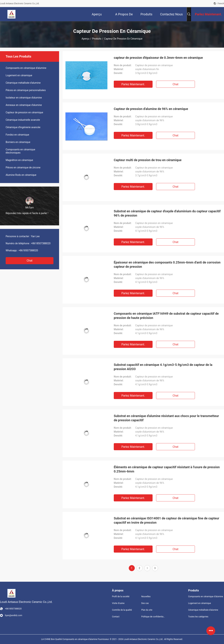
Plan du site (147, 610)
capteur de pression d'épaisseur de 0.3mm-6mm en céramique (158, 58)
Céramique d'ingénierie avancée (23, 127)
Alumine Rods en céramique (21, 175)
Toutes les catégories (198, 617)
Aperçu (86, 39)
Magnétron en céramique (19, 160)
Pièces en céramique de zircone (23, 167)
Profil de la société (121, 597)
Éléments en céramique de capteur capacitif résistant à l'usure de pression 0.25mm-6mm (167, 469)
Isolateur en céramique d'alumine (24, 98)
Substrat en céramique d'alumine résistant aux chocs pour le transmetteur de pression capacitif (166, 418)
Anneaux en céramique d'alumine (24, 105)
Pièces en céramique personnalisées (26, 90)
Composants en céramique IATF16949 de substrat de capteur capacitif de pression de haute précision (166, 316)
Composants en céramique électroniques (20, 151)
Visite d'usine (118, 603)
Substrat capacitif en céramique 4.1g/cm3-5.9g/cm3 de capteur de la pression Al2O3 (163, 367)
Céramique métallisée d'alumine (23, 83)
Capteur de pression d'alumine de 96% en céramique (151, 109)
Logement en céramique (19, 75)
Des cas (145, 603)
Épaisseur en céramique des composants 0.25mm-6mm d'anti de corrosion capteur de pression (167, 264)
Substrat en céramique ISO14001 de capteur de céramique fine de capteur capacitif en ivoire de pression (167, 520)
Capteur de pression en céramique (24, 112)
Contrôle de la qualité (122, 610)
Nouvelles (146, 597)
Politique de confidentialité (153, 617)
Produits (97, 39)
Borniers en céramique (18, 142)
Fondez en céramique (17, 135)
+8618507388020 (41, 243)
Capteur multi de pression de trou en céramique (148, 160)
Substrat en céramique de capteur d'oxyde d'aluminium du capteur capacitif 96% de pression (167, 213)
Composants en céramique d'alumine (26, 68)
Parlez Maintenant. (133, 84)
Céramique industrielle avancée (23, 120)
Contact (116, 617)
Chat (30, 261)
